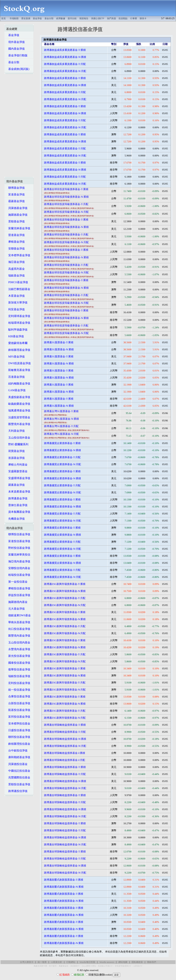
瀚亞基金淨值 (15, 262)
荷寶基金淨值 (15, 451)
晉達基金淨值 (15, 235)
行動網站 (71, 962)
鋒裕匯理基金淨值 (18, 350)
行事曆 (134, 18)
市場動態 (14, 18)
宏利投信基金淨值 (18, 683)
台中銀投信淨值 (17, 750)
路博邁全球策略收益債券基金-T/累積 (65, 725)
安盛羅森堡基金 (17, 471)
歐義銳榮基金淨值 (18, 404)
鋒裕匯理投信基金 (18, 744)
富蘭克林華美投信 (18, 555)
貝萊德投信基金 (17, 764)
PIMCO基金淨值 (17, 282)
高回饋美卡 (75, 966)
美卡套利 (53, 966)
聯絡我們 (152, 962)
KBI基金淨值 (15, 336)
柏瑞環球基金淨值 (18, 323)
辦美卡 (143, 18)
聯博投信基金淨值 (18, 534)
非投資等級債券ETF (123, 966)
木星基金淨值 (15, 296)
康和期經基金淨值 (18, 757)
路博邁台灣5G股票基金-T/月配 (61, 426)
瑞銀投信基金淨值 (18, 676)
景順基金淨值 (15, 221)
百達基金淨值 (15, 377)
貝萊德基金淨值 (17, 208)
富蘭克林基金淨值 (18, 228)
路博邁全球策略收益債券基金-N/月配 (65, 746)
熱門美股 (112, 18)
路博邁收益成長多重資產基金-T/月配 (65, 64)
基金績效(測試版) (18, 69)
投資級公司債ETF (105, 966)
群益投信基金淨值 (18, 595)
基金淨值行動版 (17, 55)
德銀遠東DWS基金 (19, 615)
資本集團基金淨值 (18, 512)
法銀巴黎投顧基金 (18, 289)
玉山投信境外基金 (18, 438)
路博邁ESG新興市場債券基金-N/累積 (65, 591)
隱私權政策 (137, 962)
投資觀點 (123, 18)
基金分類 (49, 18)
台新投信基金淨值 (18, 703)
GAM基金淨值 (16, 390)
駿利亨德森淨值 (17, 330)
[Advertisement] (112, 8)
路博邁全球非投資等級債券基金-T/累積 (66, 189)
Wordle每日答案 (87, 962)
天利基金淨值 (15, 431)
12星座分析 (56, 962)
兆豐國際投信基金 (18, 777)
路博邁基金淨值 (17, 498)
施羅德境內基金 (17, 602)
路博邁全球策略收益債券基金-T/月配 (65, 732)
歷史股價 (26, 18)
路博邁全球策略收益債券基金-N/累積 (65, 739)
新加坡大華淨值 (17, 302)
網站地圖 (123, 962)
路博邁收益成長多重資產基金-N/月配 (65, 71)
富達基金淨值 (15, 194)
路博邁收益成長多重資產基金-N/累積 (65, 57)
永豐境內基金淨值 (18, 649)
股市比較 (72, 18)
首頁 (3, 18)
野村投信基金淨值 (18, 548)
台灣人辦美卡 (27, 962)
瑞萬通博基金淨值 (18, 410)
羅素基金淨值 (15, 485)
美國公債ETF (98, 18)
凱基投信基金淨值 (18, 710)
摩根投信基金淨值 (18, 588)
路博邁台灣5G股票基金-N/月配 (61, 434)
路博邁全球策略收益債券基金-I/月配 (65, 760)
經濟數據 (61, 18)
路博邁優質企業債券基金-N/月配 (62, 464)
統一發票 (42, 962)
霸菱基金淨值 (15, 201)
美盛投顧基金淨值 (18, 397)
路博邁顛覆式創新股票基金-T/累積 (64, 880)
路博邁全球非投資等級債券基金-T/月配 (66, 204)
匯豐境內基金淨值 (18, 636)
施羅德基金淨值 (17, 215)
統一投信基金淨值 (18, 690)
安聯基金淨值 (15, 249)
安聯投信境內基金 (18, 568)
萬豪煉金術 (64, 966)
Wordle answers (107, 962)
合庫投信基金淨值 (18, 696)
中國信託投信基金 (18, 771)
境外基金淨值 (15, 42)
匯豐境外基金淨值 (18, 424)
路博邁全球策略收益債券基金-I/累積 (65, 753)
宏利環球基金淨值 (18, 316)
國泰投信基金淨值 (18, 663)
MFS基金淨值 (15, 357)
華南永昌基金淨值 (18, 622)
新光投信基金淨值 (18, 656)
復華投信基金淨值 (18, 669)
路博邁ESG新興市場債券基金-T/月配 (65, 598)
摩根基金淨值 (15, 242)
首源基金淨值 (15, 458)
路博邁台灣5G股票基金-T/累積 (61, 411)
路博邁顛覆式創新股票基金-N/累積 (64, 887)
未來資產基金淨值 (18, 492)
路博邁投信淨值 (17, 791)
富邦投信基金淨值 (18, 717)
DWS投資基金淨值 (19, 363)
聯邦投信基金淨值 (18, 737)
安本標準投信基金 (18, 724)
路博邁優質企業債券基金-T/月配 (62, 457)
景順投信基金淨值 (18, 784)
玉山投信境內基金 (18, 642)
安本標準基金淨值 (18, 255)
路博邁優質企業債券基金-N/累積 (62, 450)
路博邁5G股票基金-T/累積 (59, 342)
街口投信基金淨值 (18, 629)
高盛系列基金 (15, 269)
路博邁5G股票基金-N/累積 (59, 349)
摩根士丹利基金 (17, 465)
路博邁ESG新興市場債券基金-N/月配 (65, 605)
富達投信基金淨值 (18, 541)
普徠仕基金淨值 (17, 505)
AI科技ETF (138, 966)
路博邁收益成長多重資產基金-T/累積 (65, 50)
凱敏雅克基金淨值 (18, 370)
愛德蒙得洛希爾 (17, 343)
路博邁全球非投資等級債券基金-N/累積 (66, 197)
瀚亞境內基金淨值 (18, 561)
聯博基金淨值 (15, 188)
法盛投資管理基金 (18, 417)
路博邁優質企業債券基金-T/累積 (62, 443)
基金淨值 (37, 18)
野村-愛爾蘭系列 (17, 444)
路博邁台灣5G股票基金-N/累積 (61, 419)
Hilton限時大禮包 (89, 966)
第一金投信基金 (17, 582)
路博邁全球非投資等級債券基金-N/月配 (66, 212)
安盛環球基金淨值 (18, 478)
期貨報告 (84, 18)
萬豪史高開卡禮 (40, 966)
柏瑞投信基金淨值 (18, 575)
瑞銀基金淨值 (15, 276)
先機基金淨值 (15, 519)
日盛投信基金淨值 (18, 730)
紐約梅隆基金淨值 (18, 384)
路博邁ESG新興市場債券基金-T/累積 (65, 584)
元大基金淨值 (15, 609)
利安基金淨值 (15, 309)
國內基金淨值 (15, 49)
